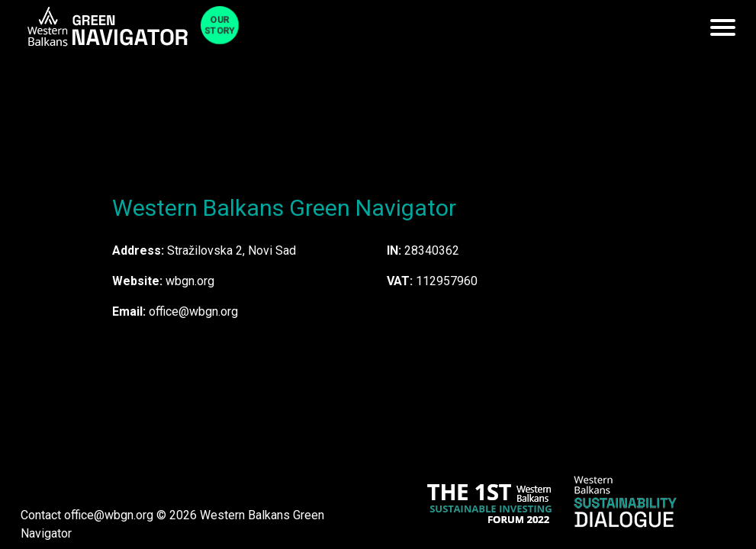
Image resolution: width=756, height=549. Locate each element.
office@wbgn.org (109, 515)
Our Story (219, 25)
